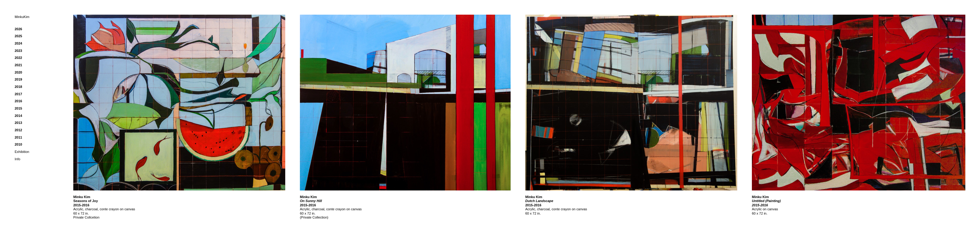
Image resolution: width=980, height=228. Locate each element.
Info (17, 159)
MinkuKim (22, 17)
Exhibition (22, 152)
